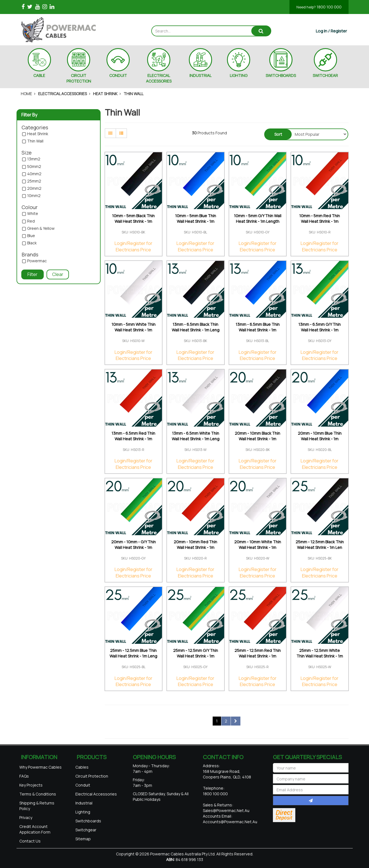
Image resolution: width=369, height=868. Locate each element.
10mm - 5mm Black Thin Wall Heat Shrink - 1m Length (133, 221)
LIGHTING (239, 75)
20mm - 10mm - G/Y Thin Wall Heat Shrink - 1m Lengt (134, 547)
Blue (31, 236)
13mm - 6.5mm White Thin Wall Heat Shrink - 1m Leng (196, 436)
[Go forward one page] (236, 721)
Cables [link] (82, 767)
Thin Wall (35, 141)
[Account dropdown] (331, 31)
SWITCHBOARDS (281, 75)
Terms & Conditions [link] (38, 794)
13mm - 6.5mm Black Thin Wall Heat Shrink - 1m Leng (196, 327)
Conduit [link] (83, 785)
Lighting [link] (83, 812)
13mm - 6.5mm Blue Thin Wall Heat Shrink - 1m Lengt (258, 330)
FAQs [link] (24, 776)
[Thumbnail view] (110, 133)
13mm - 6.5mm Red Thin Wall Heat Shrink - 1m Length (133, 439)
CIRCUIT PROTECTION (79, 78)
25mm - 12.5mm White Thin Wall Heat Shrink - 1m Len (320, 656)
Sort (278, 134)
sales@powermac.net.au (226, 810)
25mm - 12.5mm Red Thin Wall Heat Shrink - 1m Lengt (258, 656)
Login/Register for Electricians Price (134, 246)
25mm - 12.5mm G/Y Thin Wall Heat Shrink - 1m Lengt (196, 656)
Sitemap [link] (83, 839)
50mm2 (34, 167)
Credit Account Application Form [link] (35, 829)
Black (32, 243)
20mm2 (34, 189)
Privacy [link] (26, 817)
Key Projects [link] (31, 785)
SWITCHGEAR (325, 75)
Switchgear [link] (86, 830)
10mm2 (34, 196)
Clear (58, 274)
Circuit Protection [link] (92, 776)
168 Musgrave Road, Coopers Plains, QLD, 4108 (227, 774)
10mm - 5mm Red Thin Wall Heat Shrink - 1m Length (320, 221)
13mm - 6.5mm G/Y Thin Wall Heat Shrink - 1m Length (320, 330)
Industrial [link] (84, 803)
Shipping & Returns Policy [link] (37, 806)
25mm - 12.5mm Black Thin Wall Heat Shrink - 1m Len (320, 545)
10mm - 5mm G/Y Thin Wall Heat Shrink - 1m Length (258, 218)
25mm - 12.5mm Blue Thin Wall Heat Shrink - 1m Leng (133, 653)
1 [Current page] (217, 721)
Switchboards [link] (88, 821)
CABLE (39, 75)
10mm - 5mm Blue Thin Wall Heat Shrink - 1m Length (196, 221)
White (33, 214)
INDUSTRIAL (200, 75)
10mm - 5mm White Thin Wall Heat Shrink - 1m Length (134, 330)
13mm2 (34, 159)
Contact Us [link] (30, 841)
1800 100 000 (319, 7)
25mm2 (34, 181)
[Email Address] (311, 790)
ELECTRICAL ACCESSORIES (159, 78)
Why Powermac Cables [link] (40, 767)
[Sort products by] (319, 134)
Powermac (37, 261)
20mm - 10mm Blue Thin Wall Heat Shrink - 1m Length (320, 439)
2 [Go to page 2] (226, 721)
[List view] (121, 133)
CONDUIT (118, 75)
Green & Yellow (41, 229)
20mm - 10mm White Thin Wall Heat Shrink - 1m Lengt (258, 547)
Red (31, 221)
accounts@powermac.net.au (230, 822)
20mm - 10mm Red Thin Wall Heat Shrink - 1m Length (195, 547)
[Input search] (202, 31)
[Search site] (261, 31)
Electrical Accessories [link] (96, 794)
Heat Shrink (38, 134)
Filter (33, 274)
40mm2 (34, 174)
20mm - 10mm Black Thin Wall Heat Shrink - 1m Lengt (257, 439)
